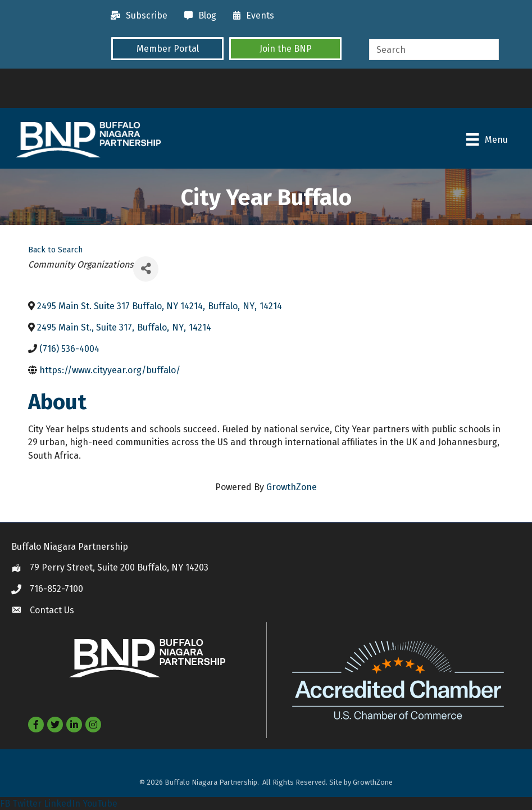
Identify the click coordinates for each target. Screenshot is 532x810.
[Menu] (486, 139)
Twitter (27, 804)
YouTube (100, 804)
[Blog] (197, 16)
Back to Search (55, 250)
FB (5, 804)
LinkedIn (62, 804)
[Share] (146, 268)
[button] (167, 48)
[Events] (251, 16)
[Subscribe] (136, 16)
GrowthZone (292, 487)
